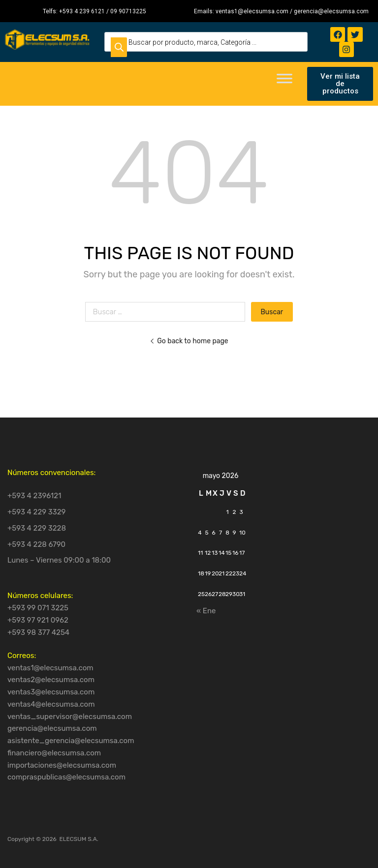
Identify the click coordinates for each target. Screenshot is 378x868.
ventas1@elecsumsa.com (50, 668)
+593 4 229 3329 (37, 512)
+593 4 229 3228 (37, 528)
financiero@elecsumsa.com (54, 753)
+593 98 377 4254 (38, 632)
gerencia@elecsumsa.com (52, 728)
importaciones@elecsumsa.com (62, 765)
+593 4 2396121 (34, 496)
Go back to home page (189, 341)
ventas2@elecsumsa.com (51, 680)
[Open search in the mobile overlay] (206, 42)
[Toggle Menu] (284, 82)
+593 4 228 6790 (36, 544)
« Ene (206, 611)
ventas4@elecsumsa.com (51, 704)
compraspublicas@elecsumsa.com (66, 777)
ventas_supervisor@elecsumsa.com (70, 717)
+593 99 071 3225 (38, 608)
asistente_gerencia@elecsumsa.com (71, 741)
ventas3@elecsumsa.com (51, 692)
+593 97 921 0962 (38, 620)
